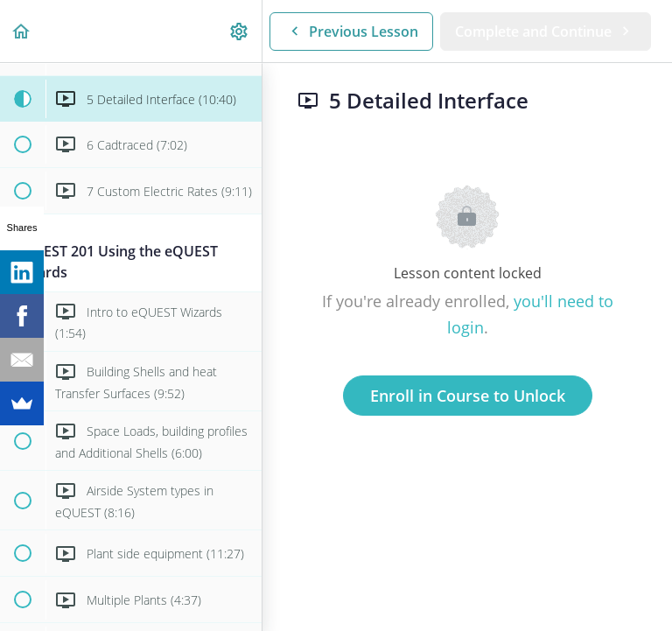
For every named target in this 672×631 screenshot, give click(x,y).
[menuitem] (240, 31)
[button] (22, 31)
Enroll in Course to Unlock (468, 396)
